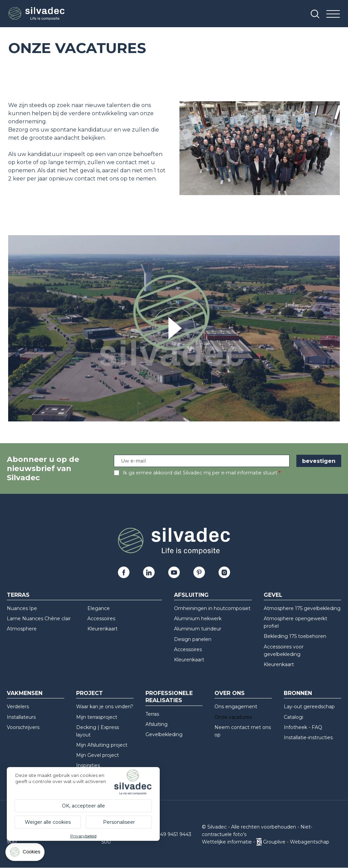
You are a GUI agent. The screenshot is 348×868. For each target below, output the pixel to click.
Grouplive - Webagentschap (296, 842)
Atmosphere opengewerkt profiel (295, 622)
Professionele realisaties (169, 697)
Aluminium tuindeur (198, 629)
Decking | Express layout (98, 731)
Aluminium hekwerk (198, 619)
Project (90, 693)
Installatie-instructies (308, 737)
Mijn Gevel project (98, 755)
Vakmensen (25, 693)
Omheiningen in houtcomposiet (212, 608)
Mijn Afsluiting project (102, 745)
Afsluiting (191, 595)
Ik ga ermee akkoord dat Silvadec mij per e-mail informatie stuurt (200, 473)
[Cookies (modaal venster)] (25, 854)
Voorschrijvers (23, 727)
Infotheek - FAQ (303, 727)
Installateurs (21, 717)
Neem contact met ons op (243, 731)
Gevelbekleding (164, 734)
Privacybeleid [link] (83, 836)
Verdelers (18, 707)
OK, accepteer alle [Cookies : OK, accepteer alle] (83, 806)
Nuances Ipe (22, 608)
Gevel (273, 595)
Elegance (99, 608)
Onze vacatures (233, 717)
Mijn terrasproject (97, 717)
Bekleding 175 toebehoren (295, 636)
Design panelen (193, 639)
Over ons (230, 693)
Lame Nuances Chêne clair (39, 619)
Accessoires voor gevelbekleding (284, 650)
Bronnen (298, 693)
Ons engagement (236, 707)
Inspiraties (88, 765)
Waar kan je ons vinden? (105, 707)
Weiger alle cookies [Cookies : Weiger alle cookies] (48, 822)
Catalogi (293, 717)
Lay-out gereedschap (309, 707)
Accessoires (101, 619)
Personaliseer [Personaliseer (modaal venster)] (119, 822)
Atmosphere (22, 629)
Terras (18, 595)
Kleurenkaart (102, 629)
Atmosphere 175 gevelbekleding (302, 608)
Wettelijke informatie (227, 842)
